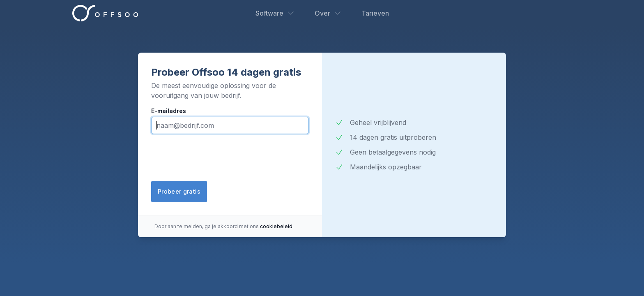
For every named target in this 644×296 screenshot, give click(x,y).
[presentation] (214, 158)
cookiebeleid (276, 226)
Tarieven (375, 13)
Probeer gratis (179, 191)
